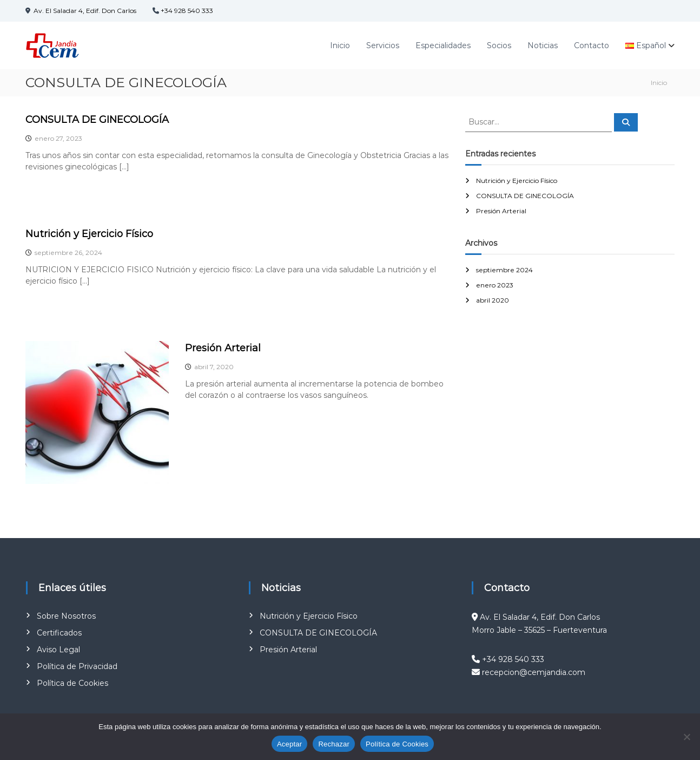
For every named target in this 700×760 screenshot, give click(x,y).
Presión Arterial (223, 348)
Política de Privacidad (77, 666)
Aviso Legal (58, 650)
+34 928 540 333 (187, 11)
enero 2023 (495, 285)
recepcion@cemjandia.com (534, 672)
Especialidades (443, 45)
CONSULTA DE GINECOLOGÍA (97, 120)
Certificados (59, 633)
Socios (499, 45)
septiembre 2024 (504, 270)
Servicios (383, 45)
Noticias (543, 45)
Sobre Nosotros (66, 616)
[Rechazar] (686, 737)
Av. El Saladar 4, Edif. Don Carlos (84, 11)
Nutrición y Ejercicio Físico (89, 234)
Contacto (592, 45)
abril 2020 (493, 300)
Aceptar (290, 744)
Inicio (340, 45)
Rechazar (334, 744)
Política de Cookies (72, 683)
